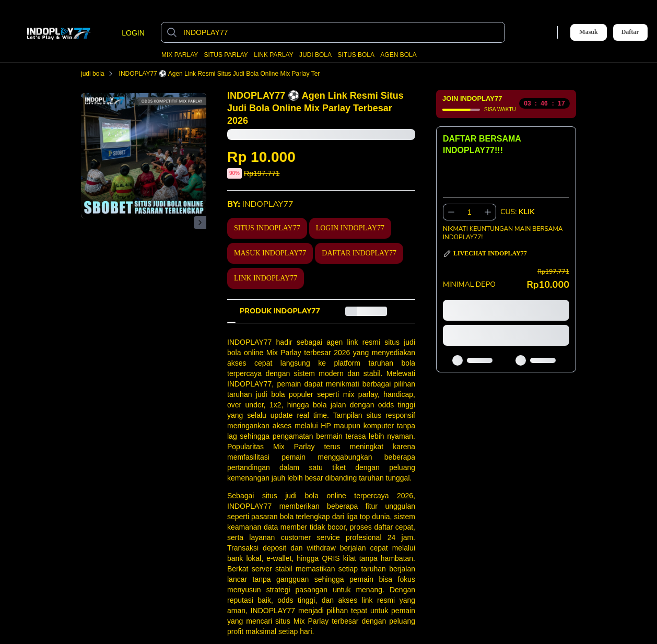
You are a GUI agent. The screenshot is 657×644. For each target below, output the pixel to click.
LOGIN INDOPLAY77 (350, 228)
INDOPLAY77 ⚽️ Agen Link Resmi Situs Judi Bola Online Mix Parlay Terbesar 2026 (242, 74)
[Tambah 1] (488, 212)
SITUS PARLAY (226, 55)
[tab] (280, 311)
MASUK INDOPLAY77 (270, 253)
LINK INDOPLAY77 (266, 278)
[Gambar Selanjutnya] (200, 223)
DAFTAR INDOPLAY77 (359, 253)
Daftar (630, 32)
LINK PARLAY (274, 55)
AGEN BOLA (398, 55)
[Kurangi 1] (451, 212)
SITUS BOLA (356, 55)
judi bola (99, 74)
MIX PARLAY (180, 55)
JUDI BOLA (315, 55)
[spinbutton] (470, 212)
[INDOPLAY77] (341, 32)
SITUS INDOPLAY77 (267, 228)
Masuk (588, 32)
